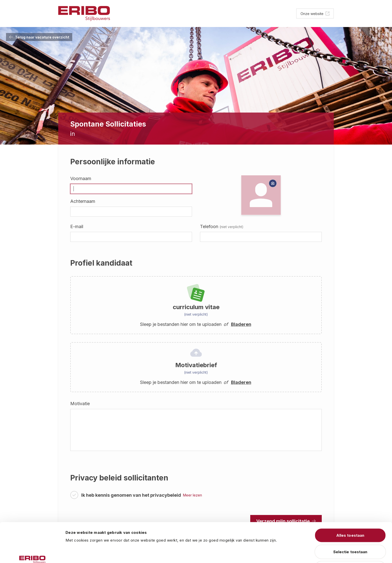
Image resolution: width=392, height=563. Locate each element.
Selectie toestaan (350, 518)
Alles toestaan (350, 501)
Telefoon (222, 226)
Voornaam (81, 178)
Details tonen (279, 553)
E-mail (77, 226)
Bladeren (241, 324)
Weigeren (350, 534)
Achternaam (83, 201)
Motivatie (80, 404)
